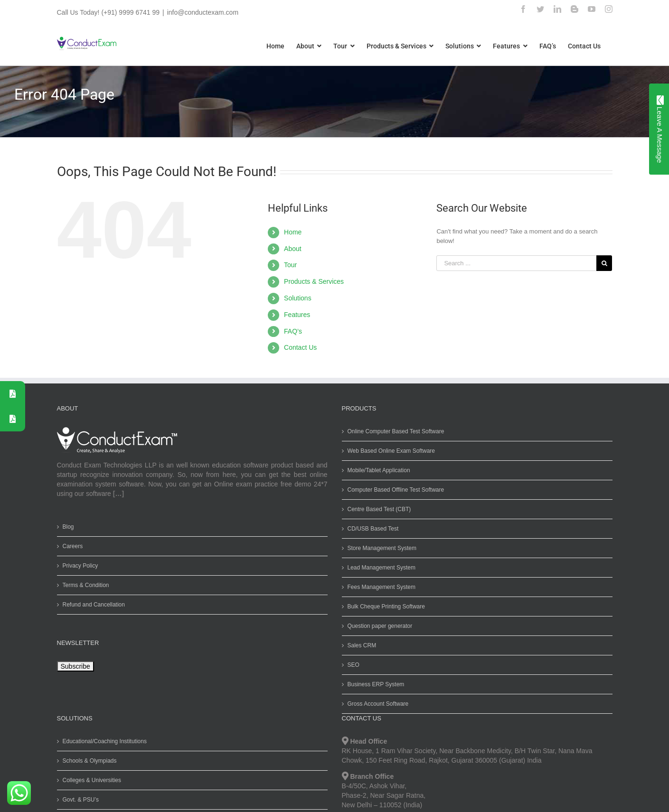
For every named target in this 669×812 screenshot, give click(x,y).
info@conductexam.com (200, 12)
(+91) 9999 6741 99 (128, 12)
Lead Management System (379, 568)
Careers (71, 546)
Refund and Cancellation (91, 605)
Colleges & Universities (90, 780)
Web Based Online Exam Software (389, 451)
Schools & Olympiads (87, 761)
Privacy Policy (78, 566)
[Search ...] (514, 263)
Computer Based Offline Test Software (394, 490)
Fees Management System (379, 587)
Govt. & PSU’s (78, 800)
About (291, 249)
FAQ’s (291, 331)
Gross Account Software (376, 704)
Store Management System (380, 548)
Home (291, 232)
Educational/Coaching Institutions (102, 741)
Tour (288, 265)
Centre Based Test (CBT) (377, 509)
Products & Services (312, 281)
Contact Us (298, 347)
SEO (351, 665)
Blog (66, 527)
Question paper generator (378, 626)
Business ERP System (374, 684)
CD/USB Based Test (371, 529)
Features (295, 315)
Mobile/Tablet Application (377, 470)
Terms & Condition (84, 585)
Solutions (296, 298)
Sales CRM (360, 645)
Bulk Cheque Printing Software (384, 607)
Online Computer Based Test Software (394, 431)
